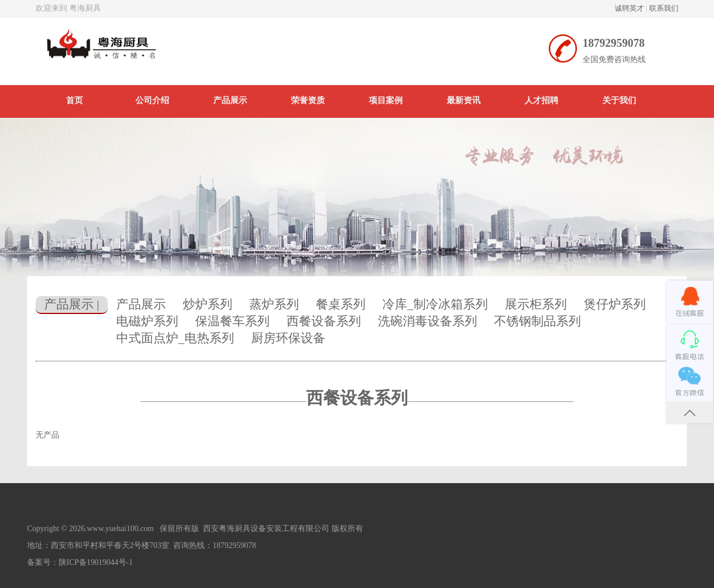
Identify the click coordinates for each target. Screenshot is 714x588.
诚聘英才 (629, 8)
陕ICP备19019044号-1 (96, 562)
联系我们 (664, 8)
